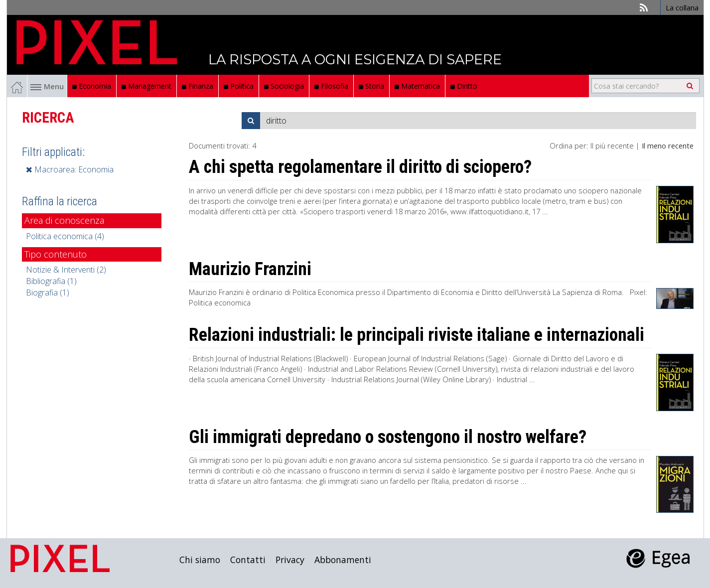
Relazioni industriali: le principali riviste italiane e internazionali (417, 335)
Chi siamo (200, 560)
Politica (239, 86)
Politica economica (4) (65, 236)
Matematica (417, 86)
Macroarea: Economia (70, 169)
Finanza (198, 86)
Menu (47, 86)
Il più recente (612, 146)
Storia (371, 86)
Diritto (464, 86)
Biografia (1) (48, 293)
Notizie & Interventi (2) (66, 270)
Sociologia (284, 86)
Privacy (290, 560)
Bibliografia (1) (51, 281)
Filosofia (331, 86)
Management (146, 86)
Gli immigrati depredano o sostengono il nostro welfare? (388, 437)
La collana (682, 7)
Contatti (248, 560)
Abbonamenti (343, 560)
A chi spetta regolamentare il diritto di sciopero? (360, 167)
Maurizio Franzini (250, 269)
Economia (92, 86)
